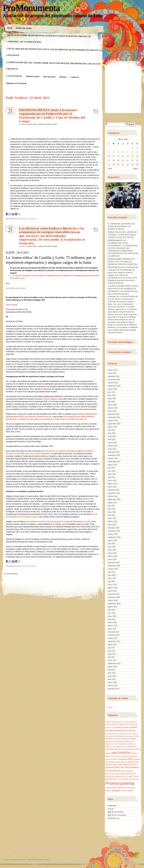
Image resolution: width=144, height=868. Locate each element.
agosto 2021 (112, 503)
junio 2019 (112, 575)
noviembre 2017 (114, 635)
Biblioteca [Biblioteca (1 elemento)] (133, 722)
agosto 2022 (112, 465)
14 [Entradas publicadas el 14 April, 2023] (128, 156)
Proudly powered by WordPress (14, 860)
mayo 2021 (112, 512)
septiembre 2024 (114, 386)
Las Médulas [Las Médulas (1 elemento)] (122, 759)
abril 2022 (111, 477)
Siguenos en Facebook (16, 83)
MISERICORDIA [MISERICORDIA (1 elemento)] (133, 762)
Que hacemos (49, 77)
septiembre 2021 (114, 499)
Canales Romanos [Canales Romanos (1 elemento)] (112, 724)
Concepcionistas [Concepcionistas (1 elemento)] (111, 734)
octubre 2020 (113, 534)
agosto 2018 (112, 607)
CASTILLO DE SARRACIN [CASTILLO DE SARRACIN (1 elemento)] (115, 727)
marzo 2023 (112, 443)
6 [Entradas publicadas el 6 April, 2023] (123, 152)
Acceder (111, 809)
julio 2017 (111, 648)
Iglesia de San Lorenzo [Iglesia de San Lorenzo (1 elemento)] (113, 756)
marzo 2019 (112, 585)
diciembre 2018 (114, 594)
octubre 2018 (113, 600)
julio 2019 (111, 572)
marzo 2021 (112, 518)
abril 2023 (111, 440)
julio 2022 (111, 468)
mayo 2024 (112, 399)
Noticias (63, 77)
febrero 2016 (112, 686)
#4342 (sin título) (24, 28)
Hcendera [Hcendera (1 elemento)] (134, 753)
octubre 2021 (113, 496)
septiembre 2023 (114, 424)
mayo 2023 (112, 436)
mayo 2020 (112, 550)
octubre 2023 (113, 421)
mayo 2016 (112, 676)
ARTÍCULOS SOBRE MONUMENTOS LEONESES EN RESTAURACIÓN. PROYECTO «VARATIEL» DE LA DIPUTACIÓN (49, 39)
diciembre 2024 (114, 376)
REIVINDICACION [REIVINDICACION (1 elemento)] (120, 788)
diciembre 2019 (114, 563)
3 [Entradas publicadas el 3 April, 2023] (109, 152)
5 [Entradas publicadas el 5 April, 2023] (118, 152)
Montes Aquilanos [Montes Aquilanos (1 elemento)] (127, 771)
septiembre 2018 (114, 604)
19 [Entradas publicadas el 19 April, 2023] (118, 160)
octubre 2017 (113, 638)
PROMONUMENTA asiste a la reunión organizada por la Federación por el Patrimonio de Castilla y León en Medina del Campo (52, 116)
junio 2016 (112, 673)
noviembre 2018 (114, 597)
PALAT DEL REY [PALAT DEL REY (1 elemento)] (127, 776)
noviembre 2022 (114, 455)
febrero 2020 (112, 556)
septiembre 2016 (114, 664)
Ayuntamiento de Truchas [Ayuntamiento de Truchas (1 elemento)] (121, 722)
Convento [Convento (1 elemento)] (121, 734)
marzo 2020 (112, 553)
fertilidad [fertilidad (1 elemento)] (118, 749)
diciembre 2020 (114, 528)
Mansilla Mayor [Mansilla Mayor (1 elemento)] (111, 762)
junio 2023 (112, 433)
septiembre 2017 (114, 641)
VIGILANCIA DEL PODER (16, 288)
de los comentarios (117, 815)
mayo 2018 (112, 616)
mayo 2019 (112, 578)
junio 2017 (112, 651)
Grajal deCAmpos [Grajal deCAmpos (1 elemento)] (128, 749)
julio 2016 (111, 670)
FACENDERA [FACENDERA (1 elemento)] (110, 749)
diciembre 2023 (114, 414)
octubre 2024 (113, 383)
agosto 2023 (112, 427)
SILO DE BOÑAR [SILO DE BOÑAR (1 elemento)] (127, 791)
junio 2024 (112, 395)
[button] (108, 197)
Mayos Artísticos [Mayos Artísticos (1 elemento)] (122, 762)
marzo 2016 (112, 682)
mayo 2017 (112, 654)
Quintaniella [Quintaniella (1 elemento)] (109, 788)
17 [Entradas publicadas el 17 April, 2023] (109, 160)
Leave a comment (29, 219)
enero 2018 (112, 629)
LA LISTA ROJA (14, 76)
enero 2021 (112, 525)
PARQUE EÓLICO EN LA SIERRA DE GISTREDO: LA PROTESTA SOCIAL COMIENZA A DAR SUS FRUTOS (122, 235)
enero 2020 (112, 559)
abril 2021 (111, 515)
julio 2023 (111, 430)
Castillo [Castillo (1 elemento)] (121, 724)
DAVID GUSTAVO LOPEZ (48, 124)
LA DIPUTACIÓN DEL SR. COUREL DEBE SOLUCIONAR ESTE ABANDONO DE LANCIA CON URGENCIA (53, 66)
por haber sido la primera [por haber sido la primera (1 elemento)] (131, 779)
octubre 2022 (113, 458)
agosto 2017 (112, 645)
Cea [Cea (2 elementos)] (126, 727)
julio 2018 (111, 610)
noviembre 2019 (114, 566)
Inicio (10, 28)
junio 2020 (112, 547)
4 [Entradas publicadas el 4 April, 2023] (114, 152)
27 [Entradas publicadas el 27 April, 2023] (123, 164)
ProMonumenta (32, 8)
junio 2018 (112, 613)
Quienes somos (33, 76)
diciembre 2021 (114, 490)
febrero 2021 (112, 522)
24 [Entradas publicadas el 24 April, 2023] (109, 164)
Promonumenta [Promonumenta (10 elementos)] (120, 783)
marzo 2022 (112, 481)
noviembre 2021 (114, 493)
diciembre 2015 (114, 689)
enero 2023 (112, 449)
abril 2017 (111, 657)
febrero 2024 (112, 408)
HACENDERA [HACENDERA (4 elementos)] (121, 753)
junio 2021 (112, 509)
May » (136, 169)
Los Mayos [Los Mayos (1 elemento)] (137, 759)
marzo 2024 (112, 405)
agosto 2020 (112, 540)
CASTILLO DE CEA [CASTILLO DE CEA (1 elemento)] (131, 724)
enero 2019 (112, 591)
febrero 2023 (112, 446)
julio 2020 (111, 544)
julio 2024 (111, 392)
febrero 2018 (112, 626)
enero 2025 (112, 373)
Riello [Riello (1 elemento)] (129, 788)
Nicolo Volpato (45, 860)
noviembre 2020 (114, 531)
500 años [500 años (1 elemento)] (109, 722)
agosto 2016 (112, 667)
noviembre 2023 (114, 417)
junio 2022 (112, 471)
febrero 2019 (112, 588)
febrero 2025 (112, 370)
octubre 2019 (113, 569)
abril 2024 (111, 402)
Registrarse (112, 806)
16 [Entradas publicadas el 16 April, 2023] (137, 156)
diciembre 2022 (114, 452)
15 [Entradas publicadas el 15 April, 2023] (132, 156)
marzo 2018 (112, 622)
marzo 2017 (112, 660)
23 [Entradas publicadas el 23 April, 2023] (137, 160)
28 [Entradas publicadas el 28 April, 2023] (128, 164)
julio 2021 (111, 506)
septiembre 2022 (114, 462)
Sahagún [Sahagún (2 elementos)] (116, 790)
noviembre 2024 (114, 380)
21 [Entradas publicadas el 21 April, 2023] (128, 160)
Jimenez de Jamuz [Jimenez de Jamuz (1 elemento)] (128, 756)
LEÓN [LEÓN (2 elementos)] (129, 759)
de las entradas (116, 812)
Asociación (18, 219)
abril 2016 (111, 679)
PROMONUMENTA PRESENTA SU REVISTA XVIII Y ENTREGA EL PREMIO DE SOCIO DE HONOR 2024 (122, 262)
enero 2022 (112, 487)
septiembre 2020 (114, 537)
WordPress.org (113, 818)
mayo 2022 (112, 474)
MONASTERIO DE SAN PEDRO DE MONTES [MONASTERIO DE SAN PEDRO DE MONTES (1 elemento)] (121, 765)
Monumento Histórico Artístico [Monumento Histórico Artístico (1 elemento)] (116, 774)
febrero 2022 (112, 484)
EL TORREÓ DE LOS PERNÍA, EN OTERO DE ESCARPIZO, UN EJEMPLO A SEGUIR (121, 226)
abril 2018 (111, 619)
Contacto (75, 77)
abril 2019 (111, 581)
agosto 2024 (112, 389)
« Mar (110, 169)
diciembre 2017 (114, 632)
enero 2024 (112, 411)
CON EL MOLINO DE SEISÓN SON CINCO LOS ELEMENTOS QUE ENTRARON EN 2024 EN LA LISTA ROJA (54, 52)
